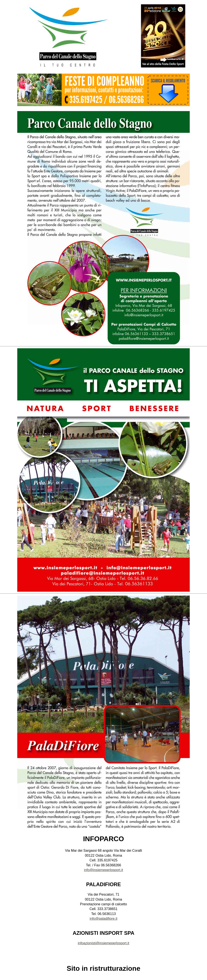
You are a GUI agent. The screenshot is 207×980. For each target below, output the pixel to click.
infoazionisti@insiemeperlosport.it (104, 943)
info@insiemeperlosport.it (104, 870)
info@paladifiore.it (103, 919)
